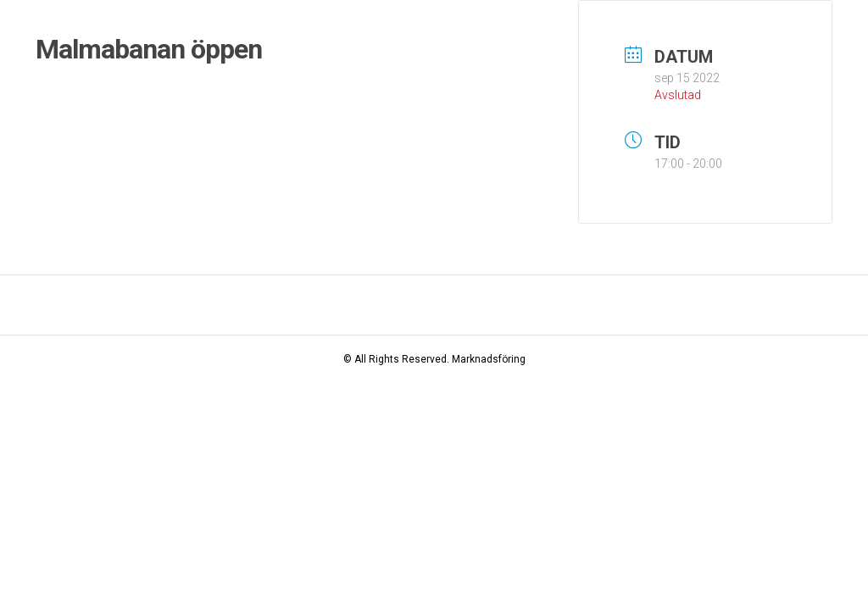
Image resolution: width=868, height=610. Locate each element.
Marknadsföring (489, 359)
